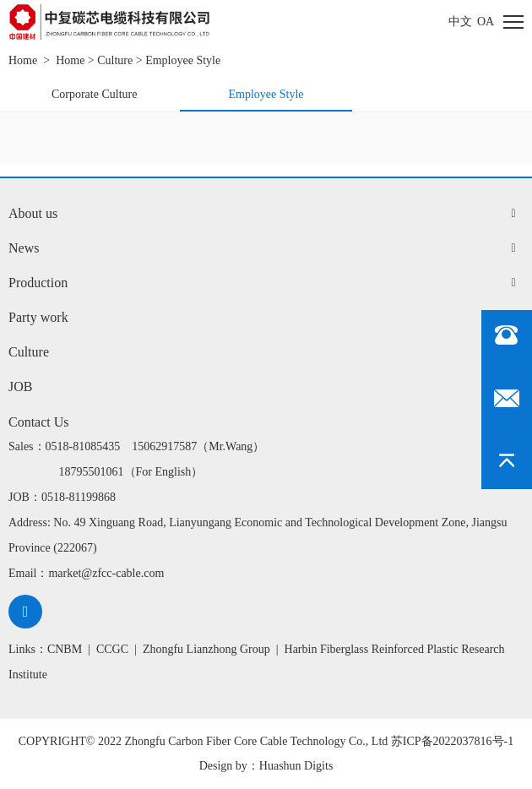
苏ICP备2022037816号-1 (452, 741)
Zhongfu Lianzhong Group (206, 649)
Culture (115, 60)
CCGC (112, 649)
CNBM (65, 649)
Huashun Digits (296, 766)
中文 (460, 22)
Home (23, 60)
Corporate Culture (94, 94)
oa (486, 22)
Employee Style (183, 60)
